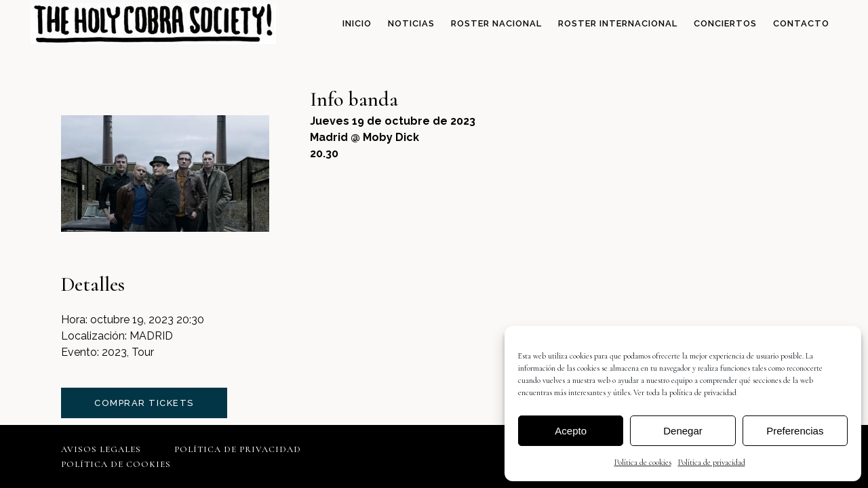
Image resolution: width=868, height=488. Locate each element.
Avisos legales (101, 449)
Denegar (683, 431)
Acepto (571, 431)
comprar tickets (144, 403)
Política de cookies (643, 462)
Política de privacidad (712, 462)
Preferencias (795, 431)
